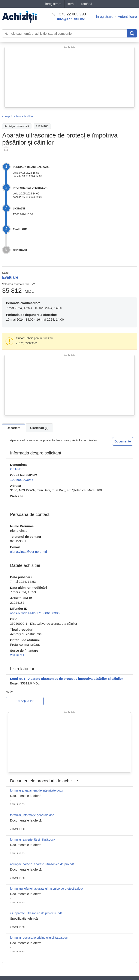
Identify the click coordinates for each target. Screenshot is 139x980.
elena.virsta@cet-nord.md (28, 552)
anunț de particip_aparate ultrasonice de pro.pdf (42, 864)
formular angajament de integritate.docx (37, 790)
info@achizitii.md (71, 19)
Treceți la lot (25, 701)
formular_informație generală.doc (32, 815)
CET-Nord (17, 469)
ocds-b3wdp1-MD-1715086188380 (35, 613)
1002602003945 (22, 480)
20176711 (17, 655)
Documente (123, 441)
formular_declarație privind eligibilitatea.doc (39, 938)
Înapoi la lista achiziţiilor (19, 116)
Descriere (13, 428)
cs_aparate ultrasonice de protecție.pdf (36, 913)
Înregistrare (105, 17)
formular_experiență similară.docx (33, 840)
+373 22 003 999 (69, 14)
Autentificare (127, 17)
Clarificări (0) (39, 428)
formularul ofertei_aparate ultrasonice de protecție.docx (47, 889)
